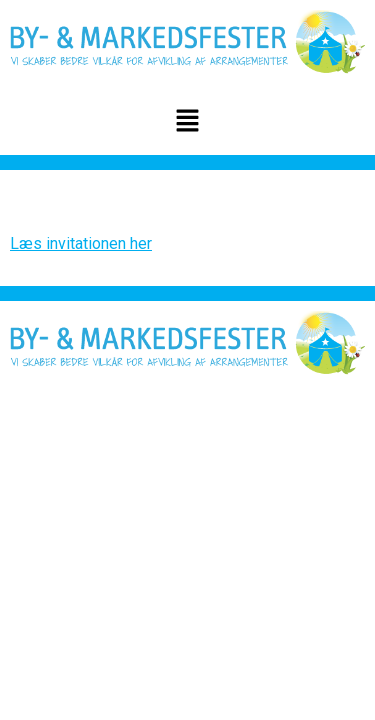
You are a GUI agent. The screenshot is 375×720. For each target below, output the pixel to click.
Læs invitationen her (81, 243)
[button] (187, 123)
